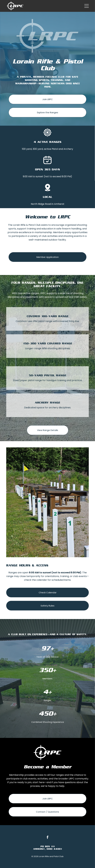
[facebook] (48, 838)
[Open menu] (87, 6)
